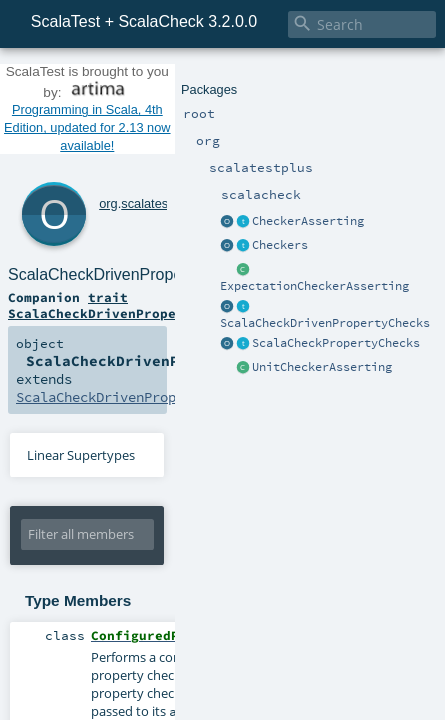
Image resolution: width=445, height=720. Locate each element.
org (81, 116)
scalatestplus (131, 116)
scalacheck (203, 116)
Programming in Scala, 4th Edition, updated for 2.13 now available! (222, 83)
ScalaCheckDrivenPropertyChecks (231, 138)
